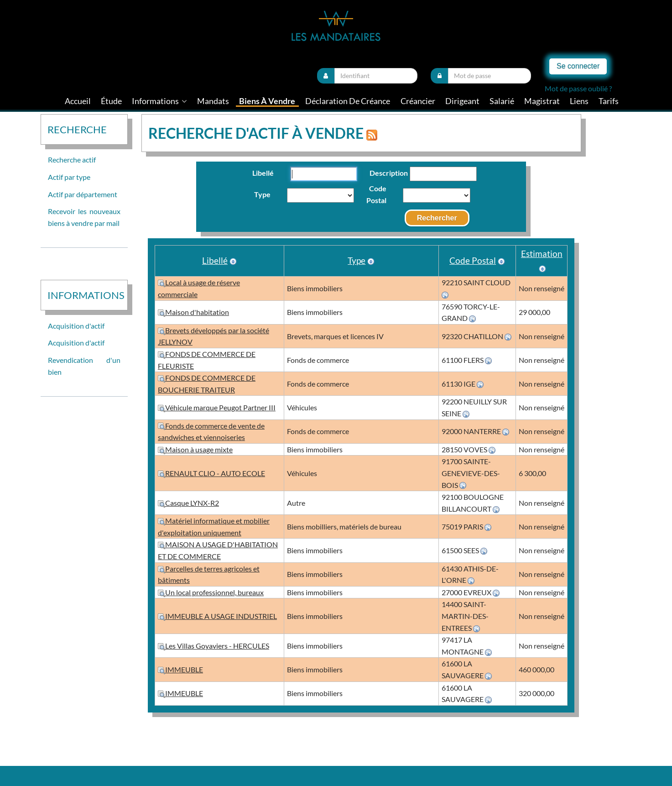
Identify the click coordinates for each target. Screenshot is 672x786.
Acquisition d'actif (76, 326)
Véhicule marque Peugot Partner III (217, 407)
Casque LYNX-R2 (188, 503)
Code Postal (376, 194)
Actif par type (69, 177)
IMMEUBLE (180, 669)
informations (159, 101)
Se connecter (578, 66)
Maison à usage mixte (195, 449)
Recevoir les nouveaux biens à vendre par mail (84, 217)
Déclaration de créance (348, 101)
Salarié (502, 101)
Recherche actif (72, 160)
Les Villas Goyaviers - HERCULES (214, 646)
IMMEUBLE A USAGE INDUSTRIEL (217, 616)
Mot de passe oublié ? (578, 88)
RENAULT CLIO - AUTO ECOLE (211, 473)
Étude (111, 101)
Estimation (542, 254)
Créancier (418, 101)
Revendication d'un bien (84, 366)
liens (579, 101)
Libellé (263, 173)
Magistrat (542, 101)
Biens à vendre (267, 101)
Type (262, 194)
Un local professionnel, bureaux (211, 592)
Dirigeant (462, 101)
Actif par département (83, 194)
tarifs (609, 101)
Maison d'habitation (193, 312)
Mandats (213, 101)
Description (384, 173)
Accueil (78, 101)
